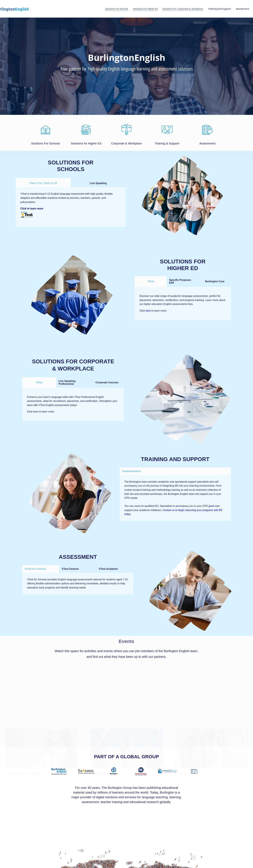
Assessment (242, 9)
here (148, 311)
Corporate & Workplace (126, 143)
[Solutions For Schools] (46, 130)
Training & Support (167, 143)
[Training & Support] (167, 130)
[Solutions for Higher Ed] (86, 130)
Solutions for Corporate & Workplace (183, 9)
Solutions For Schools (117, 9)
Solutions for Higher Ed (145, 9)
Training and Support (219, 9)
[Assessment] (207, 130)
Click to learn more (32, 209)
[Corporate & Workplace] (126, 130)
